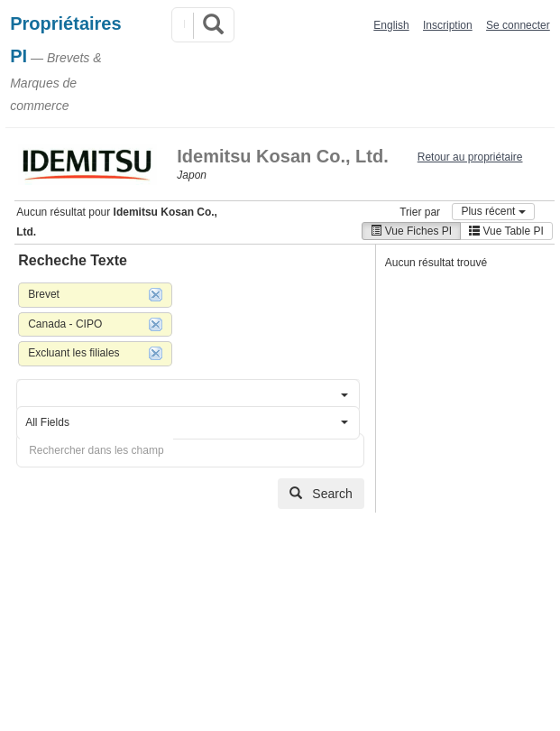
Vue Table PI (506, 231)
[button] (188, 396)
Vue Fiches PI (411, 231)
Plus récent (493, 211)
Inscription (448, 25)
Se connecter (518, 25)
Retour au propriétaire (470, 157)
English (391, 25)
